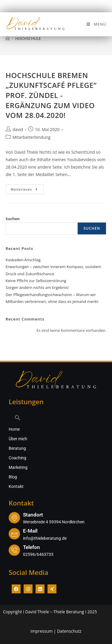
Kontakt (16, 486)
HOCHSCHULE (28, 38)
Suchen (13, 219)
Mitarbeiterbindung (32, 137)
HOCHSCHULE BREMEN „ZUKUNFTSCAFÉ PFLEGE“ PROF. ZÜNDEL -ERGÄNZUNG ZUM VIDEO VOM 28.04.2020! (51, 95)
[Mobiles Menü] (96, 24)
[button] (56, 418)
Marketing (18, 467)
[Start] (8, 38)
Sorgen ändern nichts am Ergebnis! (37, 287)
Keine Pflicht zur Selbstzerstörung (36, 281)
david (18, 129)
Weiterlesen (27, 188)
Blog (13, 477)
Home (14, 429)
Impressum (42, 631)
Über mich (18, 439)
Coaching (17, 458)
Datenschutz (69, 631)
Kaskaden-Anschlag (23, 260)
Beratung (17, 448)
